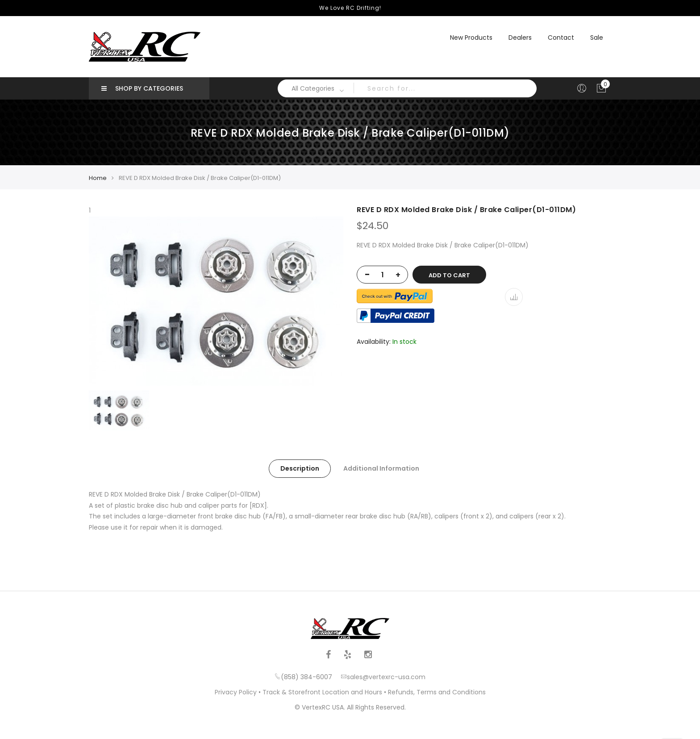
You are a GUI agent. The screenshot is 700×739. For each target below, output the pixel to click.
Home (98, 178)
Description (300, 468)
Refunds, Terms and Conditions (437, 692)
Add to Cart (449, 275)
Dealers (520, 38)
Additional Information (381, 468)
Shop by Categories (142, 88)
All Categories (313, 88)
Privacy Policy (236, 692)
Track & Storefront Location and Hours (322, 692)
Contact (561, 38)
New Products (471, 38)
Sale (597, 38)
